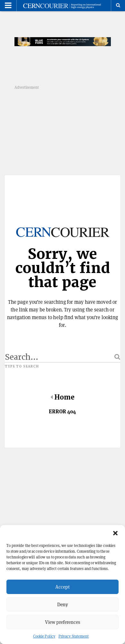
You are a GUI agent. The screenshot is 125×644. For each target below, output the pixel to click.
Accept (62, 587)
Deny (63, 604)
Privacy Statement (74, 636)
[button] (115, 533)
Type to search (22, 367)
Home (62, 397)
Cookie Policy (44, 636)
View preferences (62, 622)
